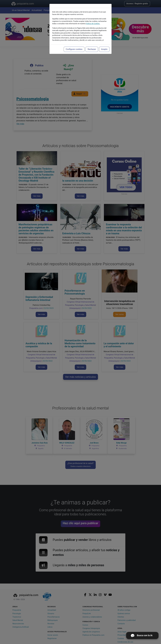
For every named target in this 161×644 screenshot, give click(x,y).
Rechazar (92, 44)
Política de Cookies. (93, 18)
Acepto (104, 44)
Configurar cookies (74, 44)
